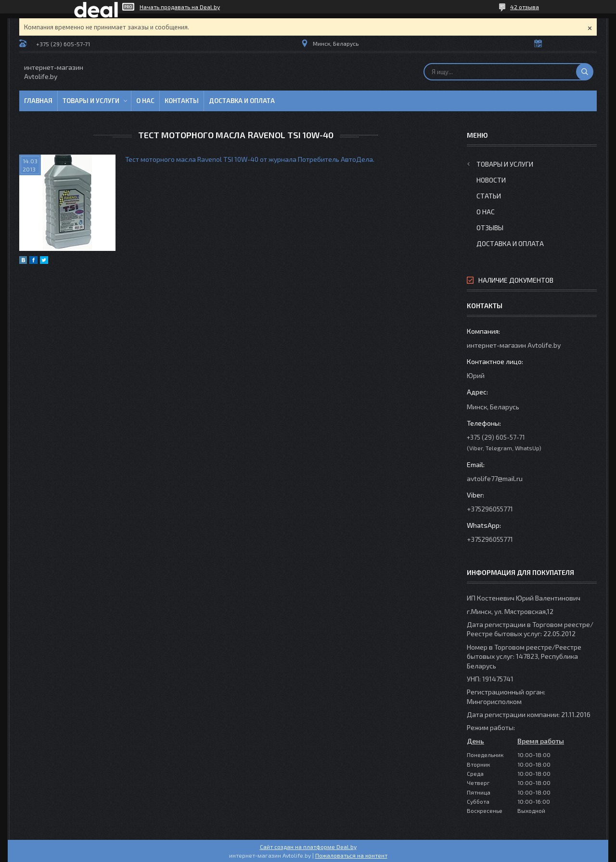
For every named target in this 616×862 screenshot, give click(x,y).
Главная (38, 101)
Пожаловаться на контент (351, 855)
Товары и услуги (91, 101)
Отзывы (490, 228)
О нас (145, 101)
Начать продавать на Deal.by (180, 7)
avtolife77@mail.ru (495, 478)
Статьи (489, 196)
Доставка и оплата (242, 101)
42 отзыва (525, 7)
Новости (491, 180)
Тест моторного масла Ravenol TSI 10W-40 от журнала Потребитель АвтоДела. (250, 159)
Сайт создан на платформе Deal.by (308, 847)
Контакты (182, 101)
